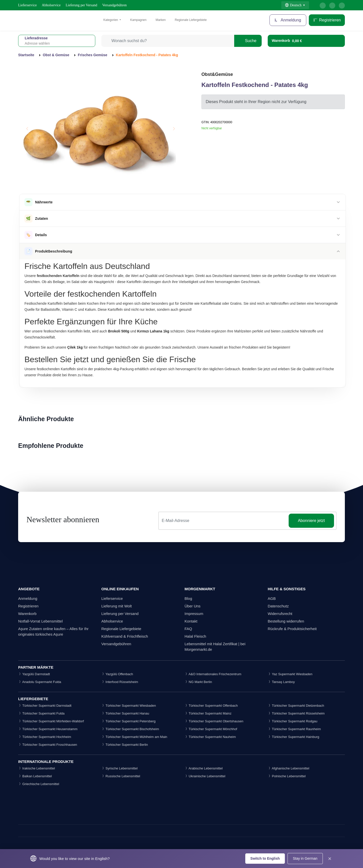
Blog (188, 598)
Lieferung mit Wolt (117, 606)
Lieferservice (27, 5)
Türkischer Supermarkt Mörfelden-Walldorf (51, 721)
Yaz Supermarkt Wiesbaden (290, 674)
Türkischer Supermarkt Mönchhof (211, 729)
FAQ (188, 629)
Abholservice (51, 5)
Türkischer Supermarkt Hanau (125, 713)
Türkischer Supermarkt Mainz (208, 713)
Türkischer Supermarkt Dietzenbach (296, 706)
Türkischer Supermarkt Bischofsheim (130, 729)
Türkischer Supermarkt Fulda (41, 713)
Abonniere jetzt (311, 521)
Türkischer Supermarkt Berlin (125, 745)
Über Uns (192, 606)
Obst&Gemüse (217, 74)
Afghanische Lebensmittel (289, 768)
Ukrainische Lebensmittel (205, 776)
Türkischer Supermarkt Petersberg (128, 721)
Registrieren (327, 20)
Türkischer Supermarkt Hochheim (45, 737)
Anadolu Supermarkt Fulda (40, 682)
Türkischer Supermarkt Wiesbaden (129, 706)
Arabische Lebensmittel (204, 768)
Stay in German (305, 858)
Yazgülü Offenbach (117, 674)
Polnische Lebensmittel (287, 776)
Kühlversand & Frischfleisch (125, 636)
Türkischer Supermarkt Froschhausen (48, 745)
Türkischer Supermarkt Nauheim (210, 737)
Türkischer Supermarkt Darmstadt (45, 706)
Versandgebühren (114, 5)
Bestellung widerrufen (286, 621)
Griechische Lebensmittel (39, 784)
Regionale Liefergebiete (191, 20)
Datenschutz (278, 606)
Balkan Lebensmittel (35, 776)
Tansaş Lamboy (281, 682)
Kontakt (191, 621)
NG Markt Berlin (198, 682)
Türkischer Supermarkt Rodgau (293, 721)
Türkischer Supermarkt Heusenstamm (48, 729)
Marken (161, 20)
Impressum (194, 614)
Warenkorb (27, 614)
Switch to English (265, 858)
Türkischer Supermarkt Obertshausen (214, 721)
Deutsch (293, 5)
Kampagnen (138, 20)
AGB (272, 598)
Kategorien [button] (111, 20)
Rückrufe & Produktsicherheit (292, 629)
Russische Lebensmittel (121, 776)
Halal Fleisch (195, 636)
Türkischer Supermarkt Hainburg (293, 737)
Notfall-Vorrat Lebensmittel (40, 621)
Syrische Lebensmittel (119, 768)
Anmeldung (288, 20)
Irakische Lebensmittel (37, 768)
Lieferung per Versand (82, 5)
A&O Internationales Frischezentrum (213, 674)
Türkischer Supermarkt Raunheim (294, 729)
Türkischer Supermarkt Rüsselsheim (296, 713)
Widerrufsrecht (280, 614)
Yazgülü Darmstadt (34, 674)
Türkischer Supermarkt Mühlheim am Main (134, 737)
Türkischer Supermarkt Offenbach (211, 706)
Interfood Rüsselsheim (120, 682)
